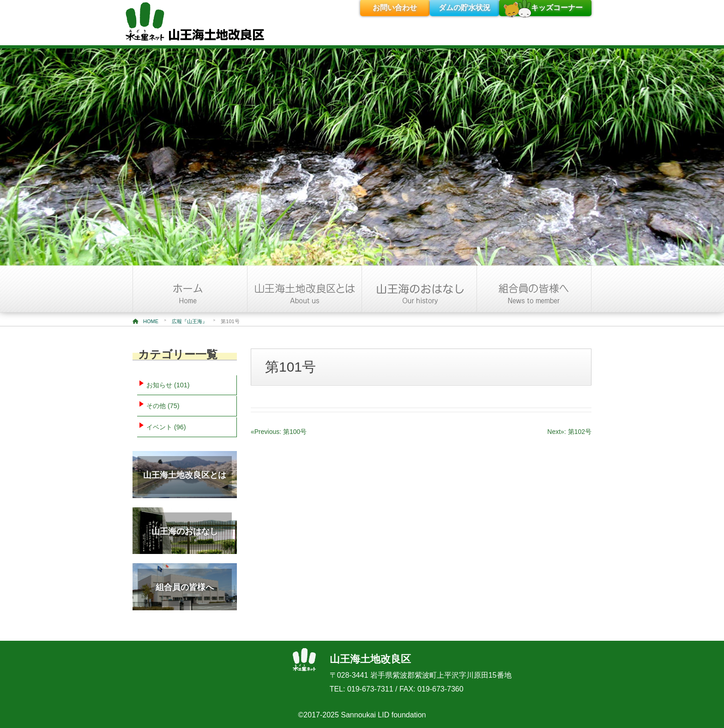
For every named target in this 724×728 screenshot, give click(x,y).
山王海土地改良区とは (185, 475)
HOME (145, 321)
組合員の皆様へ (185, 587)
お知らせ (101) (168, 385)
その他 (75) (163, 406)
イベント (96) (166, 427)
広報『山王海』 (190, 321)
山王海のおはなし (185, 531)
